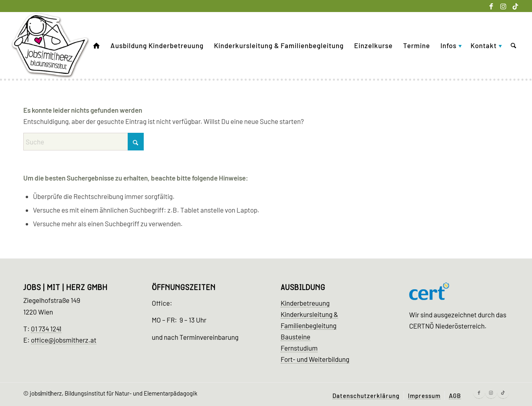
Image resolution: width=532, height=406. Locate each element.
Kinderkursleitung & (309, 314)
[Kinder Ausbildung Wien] (51, 46)
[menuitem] (97, 46)
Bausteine (296, 337)
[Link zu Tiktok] (516, 6)
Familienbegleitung (309, 325)
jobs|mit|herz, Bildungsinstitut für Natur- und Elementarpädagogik (114, 393)
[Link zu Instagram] (503, 6)
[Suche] (513, 46)
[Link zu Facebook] (491, 6)
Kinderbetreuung (305, 303)
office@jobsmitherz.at (64, 340)
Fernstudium (299, 348)
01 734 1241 (46, 329)
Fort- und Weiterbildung (315, 359)
